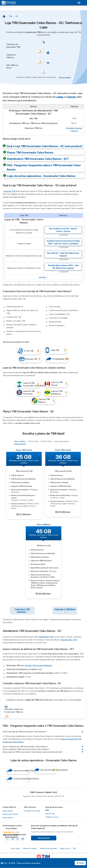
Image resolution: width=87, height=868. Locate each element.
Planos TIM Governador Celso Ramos (30, 153)
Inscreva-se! (44, 838)
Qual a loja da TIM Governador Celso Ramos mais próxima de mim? (33, 752)
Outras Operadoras (61, 441)
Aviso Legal (15, 848)
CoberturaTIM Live (11, 56)
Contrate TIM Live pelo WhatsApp (38, 665)
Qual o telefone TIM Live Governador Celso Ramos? (26, 749)
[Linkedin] (13, 839)
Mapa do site (65, 848)
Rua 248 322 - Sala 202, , (63, 254)
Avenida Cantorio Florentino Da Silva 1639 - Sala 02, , (63, 242)
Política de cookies (30, 848)
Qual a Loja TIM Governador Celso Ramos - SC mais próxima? (45, 146)
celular (60, 97)
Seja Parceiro (50, 814)
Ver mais (42, 277)
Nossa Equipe (8, 811)
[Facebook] (8, 839)
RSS (75, 848)
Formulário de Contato (32, 811)
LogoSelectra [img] (4, 863)
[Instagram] (18, 839)
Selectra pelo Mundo (10, 814)
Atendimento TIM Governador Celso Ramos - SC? (38, 159)
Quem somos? (8, 818)
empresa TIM (10, 191)
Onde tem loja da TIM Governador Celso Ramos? (25, 732)
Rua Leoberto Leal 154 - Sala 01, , (63, 230)
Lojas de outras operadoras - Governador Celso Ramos (41, 176)
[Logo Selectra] (9, 3)
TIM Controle (33, 441)
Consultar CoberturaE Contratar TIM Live (14, 711)
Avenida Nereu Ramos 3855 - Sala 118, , (63, 267)
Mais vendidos (20, 441)
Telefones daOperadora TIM (13, 46)
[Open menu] (79, 3)
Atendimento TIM (46, 637)
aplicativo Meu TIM (68, 640)
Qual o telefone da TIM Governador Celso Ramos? (25, 747)
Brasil (80, 863)
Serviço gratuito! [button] (65, 77)
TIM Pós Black (46, 441)
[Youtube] (23, 839)
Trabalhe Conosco (52, 817)
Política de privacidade (48, 848)
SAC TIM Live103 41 (12, 67)
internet (71, 97)
